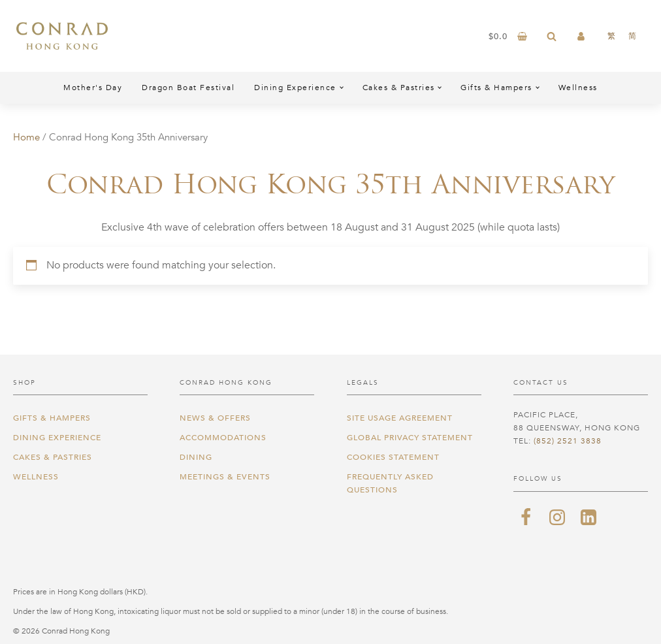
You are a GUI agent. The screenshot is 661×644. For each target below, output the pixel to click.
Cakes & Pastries (399, 88)
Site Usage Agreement (400, 418)
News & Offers (215, 418)
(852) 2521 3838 (568, 441)
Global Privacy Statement (410, 438)
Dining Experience (295, 88)
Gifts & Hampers (496, 88)
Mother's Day (93, 88)
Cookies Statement (393, 457)
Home (26, 137)
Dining (196, 457)
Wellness (578, 88)
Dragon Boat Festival (188, 88)
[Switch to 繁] (611, 36)
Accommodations (223, 438)
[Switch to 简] (632, 36)
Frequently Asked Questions (390, 483)
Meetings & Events (225, 477)
